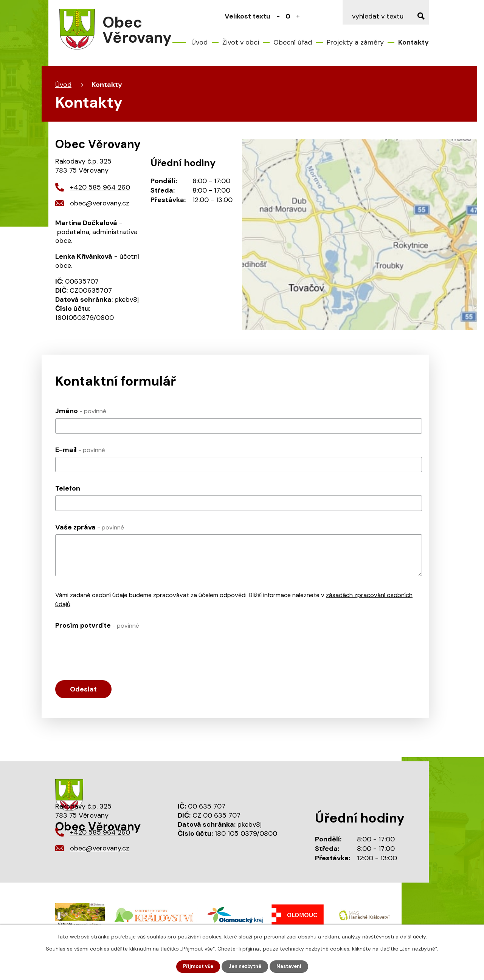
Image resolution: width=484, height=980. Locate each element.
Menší (278, 16)
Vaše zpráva (90, 527)
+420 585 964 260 (100, 187)
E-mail (80, 450)
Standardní (288, 16)
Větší (298, 16)
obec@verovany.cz (100, 203)
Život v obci (241, 42)
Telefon (68, 488)
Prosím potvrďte (97, 625)
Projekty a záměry (355, 42)
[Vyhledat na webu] (386, 16)
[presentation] (113, 647)
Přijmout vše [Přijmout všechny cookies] (195, 966)
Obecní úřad (293, 42)
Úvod (199, 42)
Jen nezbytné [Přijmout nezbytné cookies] (246, 966)
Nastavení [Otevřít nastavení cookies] (292, 966)
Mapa (360, 235)
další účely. (413, 936)
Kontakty (413, 42)
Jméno (81, 411)
